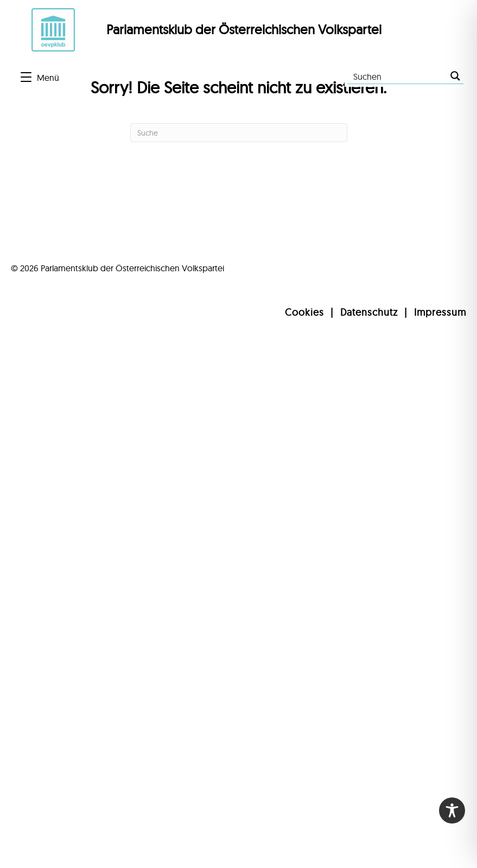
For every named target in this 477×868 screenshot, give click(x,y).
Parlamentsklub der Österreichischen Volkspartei (244, 29)
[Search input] (398, 76)
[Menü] (40, 78)
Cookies (304, 312)
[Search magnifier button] (455, 76)
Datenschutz (369, 312)
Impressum (440, 312)
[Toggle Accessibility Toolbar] (452, 810)
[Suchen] (239, 133)
